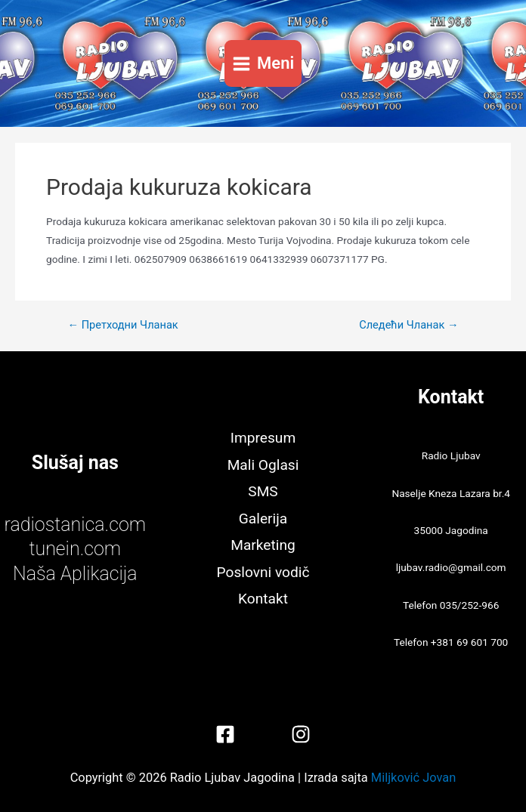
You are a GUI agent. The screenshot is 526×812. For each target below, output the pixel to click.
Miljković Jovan (413, 778)
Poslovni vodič (263, 572)
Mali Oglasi (263, 465)
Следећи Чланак (408, 325)
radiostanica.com (75, 525)
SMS (263, 491)
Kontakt (263, 599)
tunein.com (75, 549)
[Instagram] (301, 734)
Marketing (263, 545)
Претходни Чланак (122, 325)
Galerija (263, 519)
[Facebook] (225, 734)
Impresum (263, 438)
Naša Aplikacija (75, 574)
